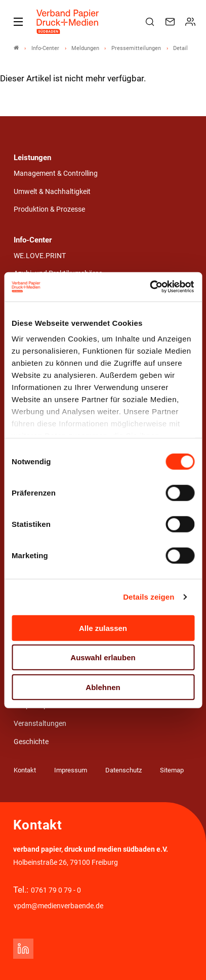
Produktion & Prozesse (49, 209)
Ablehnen (103, 687)
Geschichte (31, 742)
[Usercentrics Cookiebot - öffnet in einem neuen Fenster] (150, 287)
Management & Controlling (56, 174)
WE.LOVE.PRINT (40, 256)
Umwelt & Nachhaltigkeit (52, 192)
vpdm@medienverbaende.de (58, 906)
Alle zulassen (103, 628)
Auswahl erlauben (103, 657)
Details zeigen (149, 597)
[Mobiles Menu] (18, 22)
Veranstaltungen (40, 724)
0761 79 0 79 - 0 (56, 890)
